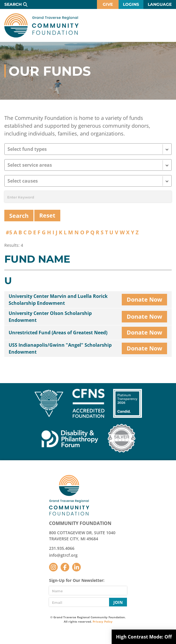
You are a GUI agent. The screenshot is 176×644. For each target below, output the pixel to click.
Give (108, 4)
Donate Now (144, 299)
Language (160, 4)
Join (118, 602)
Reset (47, 215)
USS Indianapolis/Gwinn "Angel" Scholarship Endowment (60, 348)
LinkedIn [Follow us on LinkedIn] (76, 567)
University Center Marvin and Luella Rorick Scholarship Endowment (58, 300)
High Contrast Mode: (144, 637)
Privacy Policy (103, 621)
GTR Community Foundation (41, 25)
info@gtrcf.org (63, 555)
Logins (131, 4)
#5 (9, 232)
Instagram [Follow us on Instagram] (53, 567)
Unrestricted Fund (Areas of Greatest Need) (58, 333)
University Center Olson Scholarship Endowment (50, 317)
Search (13, 4)
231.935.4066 (62, 548)
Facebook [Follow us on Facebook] (65, 567)
